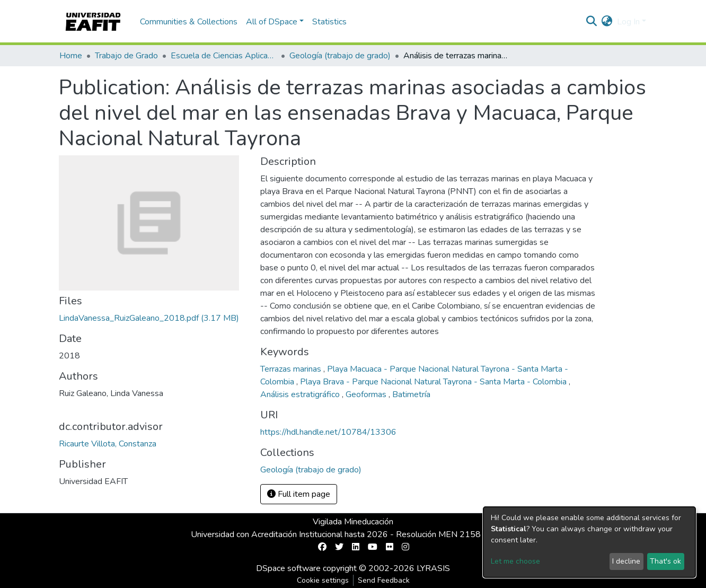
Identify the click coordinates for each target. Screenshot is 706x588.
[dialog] (589, 542)
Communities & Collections (189, 22)
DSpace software (288, 568)
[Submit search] (592, 22)
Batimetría (411, 394)
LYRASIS (433, 568)
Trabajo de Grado (126, 56)
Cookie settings (323, 580)
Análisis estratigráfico (301, 394)
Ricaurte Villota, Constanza (108, 444)
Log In (628, 22)
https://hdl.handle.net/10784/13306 (328, 432)
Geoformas (367, 394)
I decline (626, 561)
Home (71, 56)
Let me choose (515, 561)
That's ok (665, 561)
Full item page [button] (299, 494)
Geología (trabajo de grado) (340, 56)
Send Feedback (384, 580)
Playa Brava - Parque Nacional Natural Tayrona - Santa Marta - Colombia (434, 382)
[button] (607, 22)
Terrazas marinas (292, 369)
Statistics (329, 22)
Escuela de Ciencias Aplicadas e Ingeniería (224, 56)
